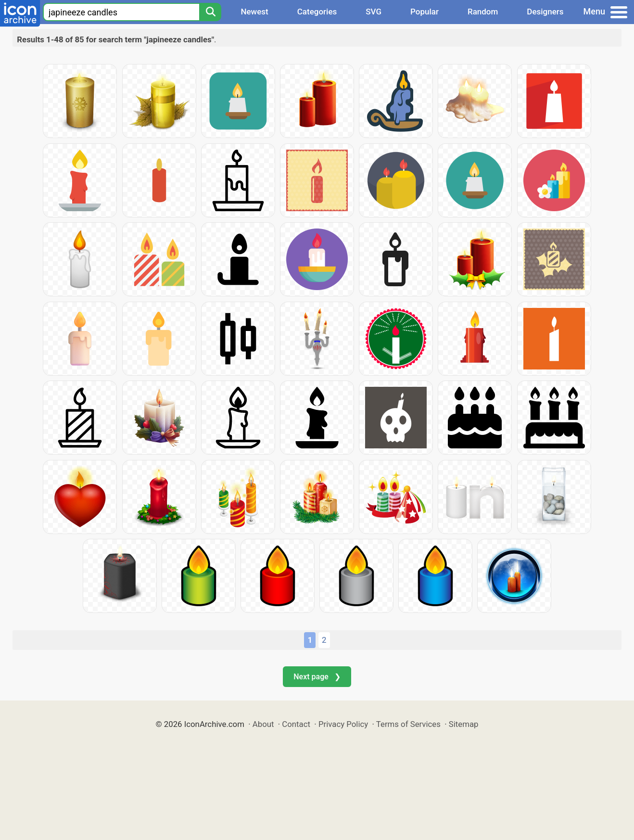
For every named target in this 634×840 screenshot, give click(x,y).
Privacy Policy (343, 724)
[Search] (210, 12)
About (263, 724)
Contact (296, 724)
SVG (374, 12)
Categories (317, 12)
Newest (254, 12)
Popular (425, 12)
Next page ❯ (317, 677)
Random (483, 12)
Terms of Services (408, 724)
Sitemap (464, 724)
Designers (545, 12)
